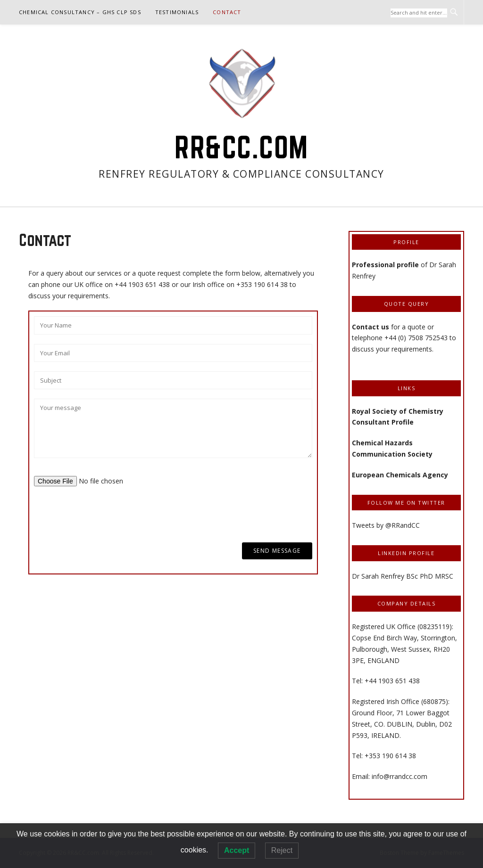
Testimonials (177, 12)
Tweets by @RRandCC (386, 525)
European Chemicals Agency (400, 475)
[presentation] (106, 515)
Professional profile (385, 265)
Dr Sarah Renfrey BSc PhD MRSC (403, 576)
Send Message (277, 551)
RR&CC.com (241, 147)
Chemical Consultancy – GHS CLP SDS (80, 12)
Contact (227, 12)
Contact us (371, 327)
